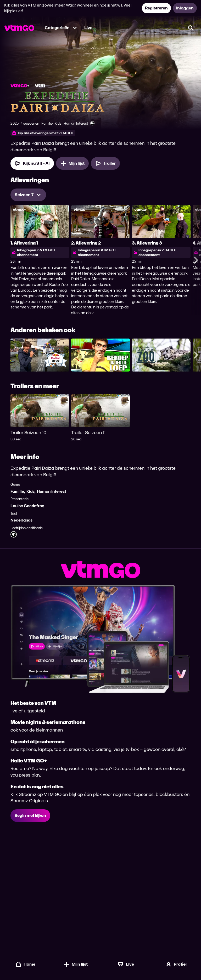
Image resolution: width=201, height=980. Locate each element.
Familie (17, 491)
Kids (30, 491)
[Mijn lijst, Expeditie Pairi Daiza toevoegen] (72, 163)
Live (88, 28)
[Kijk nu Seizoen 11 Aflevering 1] (32, 163)
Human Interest (52, 491)
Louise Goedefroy (27, 506)
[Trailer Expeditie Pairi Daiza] (105, 163)
